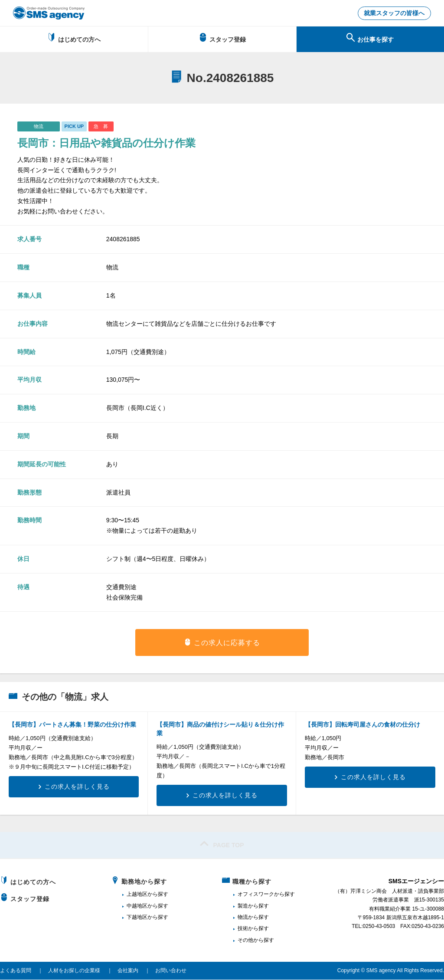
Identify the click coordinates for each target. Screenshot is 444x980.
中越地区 (137, 906)
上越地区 (137, 895)
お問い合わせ (171, 971)
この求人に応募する (227, 643)
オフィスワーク (256, 895)
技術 (243, 929)
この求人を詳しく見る (77, 787)
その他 (245, 941)
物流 (243, 918)
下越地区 (137, 918)
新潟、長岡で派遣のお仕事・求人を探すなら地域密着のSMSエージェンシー (49, 13)
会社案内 (128, 971)
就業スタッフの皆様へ (394, 13)
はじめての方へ (74, 38)
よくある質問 (16, 971)
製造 (243, 906)
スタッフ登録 (222, 38)
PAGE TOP (222, 844)
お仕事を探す (370, 38)
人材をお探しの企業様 (74, 971)
